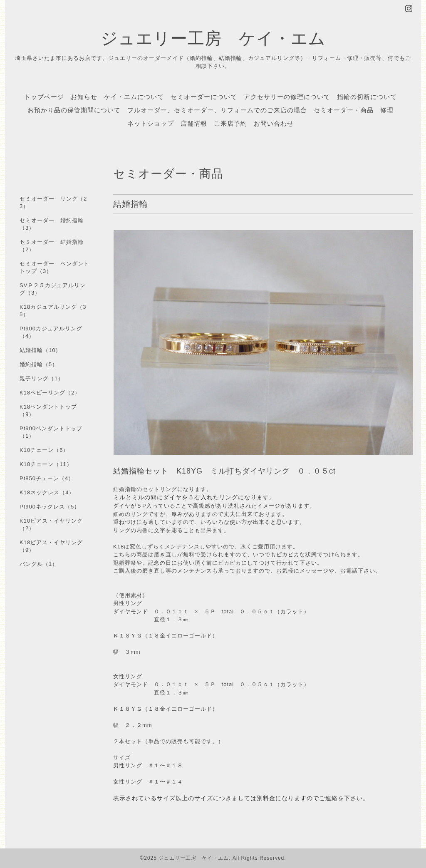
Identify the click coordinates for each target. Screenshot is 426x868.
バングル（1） (39, 564)
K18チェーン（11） (46, 464)
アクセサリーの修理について (287, 97)
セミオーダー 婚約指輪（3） (52, 224)
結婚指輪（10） (40, 350)
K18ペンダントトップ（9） (48, 410)
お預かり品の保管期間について (74, 110)
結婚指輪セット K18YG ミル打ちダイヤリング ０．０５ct (228, 471)
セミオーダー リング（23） (53, 202)
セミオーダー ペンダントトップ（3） (54, 267)
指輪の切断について (367, 97)
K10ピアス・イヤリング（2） (51, 525)
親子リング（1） (42, 378)
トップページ (44, 97)
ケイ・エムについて (134, 97)
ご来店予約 (230, 123)
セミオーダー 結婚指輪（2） (52, 246)
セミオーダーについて (204, 97)
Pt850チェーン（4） (47, 478)
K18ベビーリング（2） (50, 393)
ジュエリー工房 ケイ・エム (213, 38)
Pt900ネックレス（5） (50, 507)
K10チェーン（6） (44, 450)
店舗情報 (194, 123)
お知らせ (84, 97)
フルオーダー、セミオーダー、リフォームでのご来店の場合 (217, 110)
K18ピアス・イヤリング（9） (51, 546)
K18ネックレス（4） (47, 492)
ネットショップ (151, 123)
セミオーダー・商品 (344, 110)
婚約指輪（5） (39, 364)
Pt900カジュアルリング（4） (51, 332)
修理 (387, 110)
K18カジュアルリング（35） (53, 311)
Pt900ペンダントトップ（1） (51, 432)
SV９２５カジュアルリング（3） (53, 289)
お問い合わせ (274, 123)
